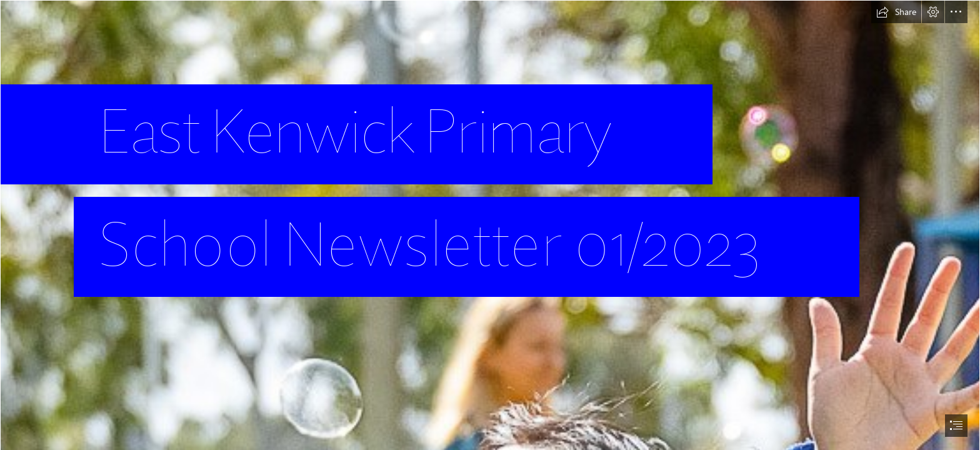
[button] (896, 12)
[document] (490, 225)
